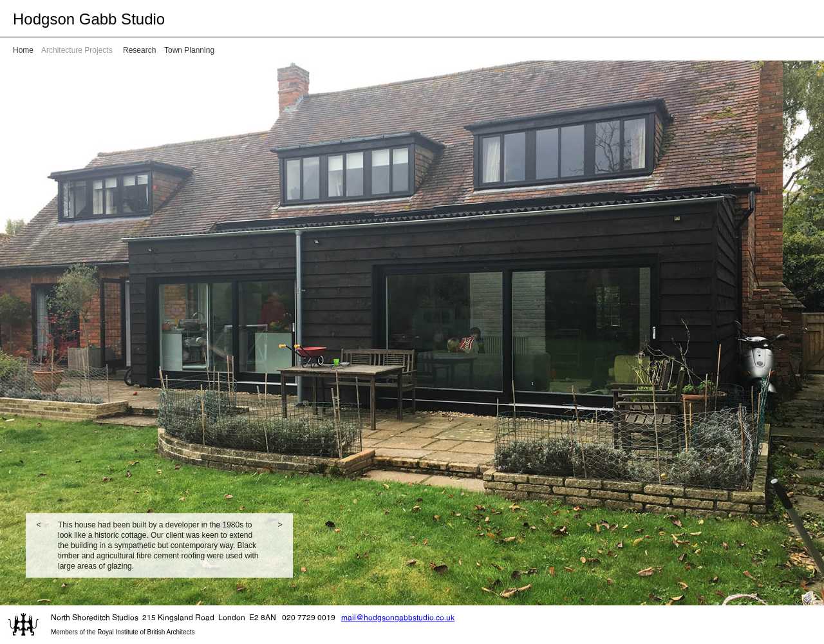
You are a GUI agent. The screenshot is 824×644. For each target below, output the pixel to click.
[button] (39, 545)
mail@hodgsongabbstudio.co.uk (398, 617)
